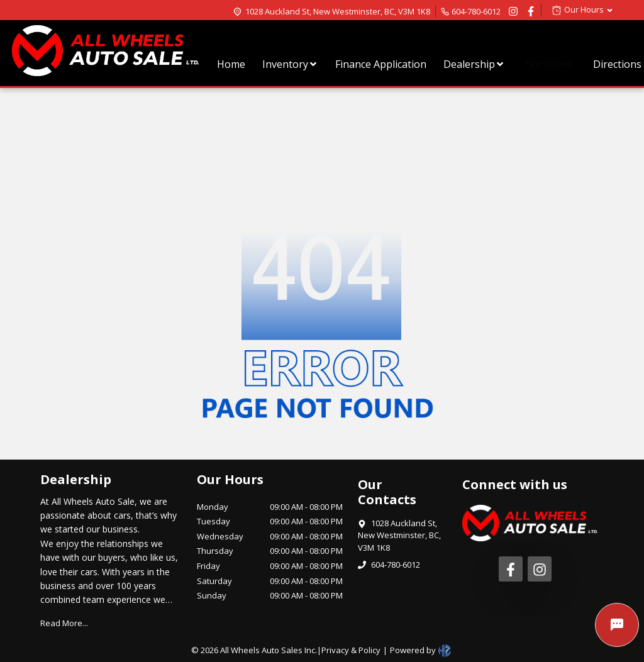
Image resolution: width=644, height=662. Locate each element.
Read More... (64, 623)
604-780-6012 (476, 11)
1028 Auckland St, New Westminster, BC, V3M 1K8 (338, 11)
